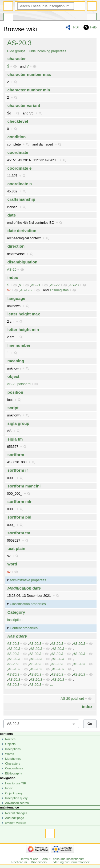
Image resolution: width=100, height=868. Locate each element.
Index (9, 788)
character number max (29, 74)
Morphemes (13, 759)
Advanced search (17, 803)
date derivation (22, 231)
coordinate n (20, 184)
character (17, 59)
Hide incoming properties (47, 51)
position (15, 392)
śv (9, 290)
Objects (10, 744)
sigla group (18, 423)
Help (93, 27)
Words (9, 754)
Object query (14, 793)
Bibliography (13, 773)
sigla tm (15, 439)
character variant (24, 105)
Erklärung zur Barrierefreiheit (70, 862)
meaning (16, 361)
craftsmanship (21, 199)
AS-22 (55, 285)
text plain (16, 548)
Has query (17, 636)
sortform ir (18, 470)
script (13, 408)
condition (17, 137)
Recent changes (16, 813)
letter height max (24, 314)
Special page (9, 18)
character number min (29, 90)
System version (15, 823)
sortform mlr (20, 502)
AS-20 (12, 270)
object (13, 376)
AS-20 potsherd (19, 384)
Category (16, 612)
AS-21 (36, 285)
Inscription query (16, 798)
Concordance (14, 768)
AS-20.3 (19, 43)
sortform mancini (24, 486)
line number (19, 345)
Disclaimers (39, 862)
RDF (76, 27)
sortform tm (19, 533)
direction (16, 246)
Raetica (10, 739)
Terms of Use (29, 859)
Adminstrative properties (28, 580)
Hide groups (16, 51)
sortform (16, 455)
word (12, 564)
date (12, 215)
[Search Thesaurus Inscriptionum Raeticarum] (46, 6)
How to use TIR (16, 783)
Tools (91, 18)
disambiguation (23, 262)
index (13, 277)
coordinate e (20, 168)
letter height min (23, 329)
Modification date (24, 588)
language (16, 298)
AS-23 (74, 285)
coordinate (18, 152)
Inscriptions (13, 749)
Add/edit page (15, 818)
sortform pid (19, 517)
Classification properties (28, 604)
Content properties (24, 628)
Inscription (15, 620)
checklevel (18, 121)
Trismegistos (59, 290)
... (51, 685)
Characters (13, 763)
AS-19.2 (26, 290)
